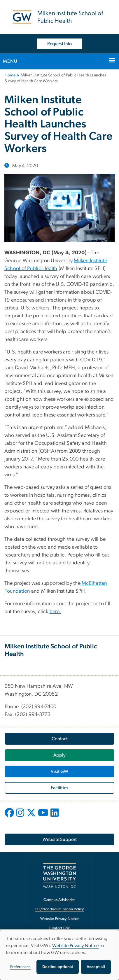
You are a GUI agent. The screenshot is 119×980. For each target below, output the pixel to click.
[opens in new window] (10, 817)
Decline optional (58, 967)
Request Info (60, 44)
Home (10, 75)
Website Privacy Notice (76, 946)
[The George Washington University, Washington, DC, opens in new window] (60, 876)
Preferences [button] (20, 967)
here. (55, 612)
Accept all (96, 967)
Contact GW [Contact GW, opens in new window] (60, 928)
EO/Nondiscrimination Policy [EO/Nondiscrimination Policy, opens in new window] (60, 909)
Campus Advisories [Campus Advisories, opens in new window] (59, 900)
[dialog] (60, 955)
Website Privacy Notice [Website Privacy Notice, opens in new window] (60, 919)
